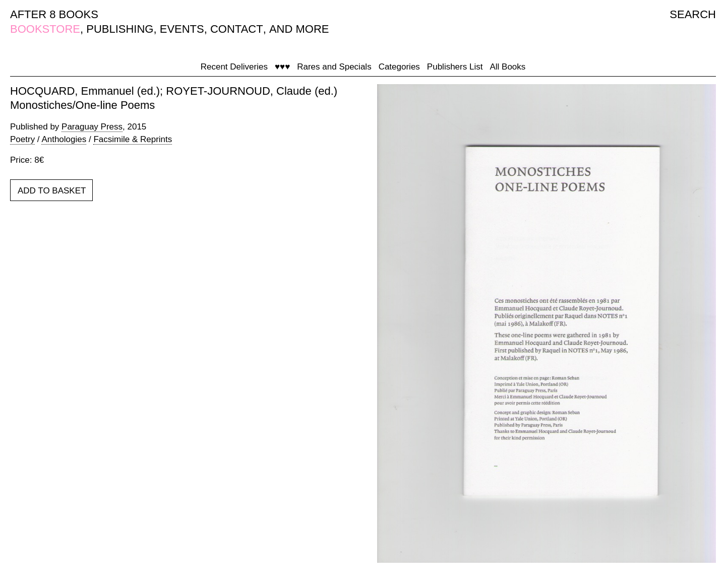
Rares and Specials (334, 67)
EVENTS (182, 29)
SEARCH (693, 14)
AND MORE (299, 29)
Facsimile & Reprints (133, 139)
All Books (507, 67)
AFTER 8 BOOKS (54, 14)
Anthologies (64, 139)
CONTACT (237, 29)
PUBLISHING (120, 29)
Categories (399, 67)
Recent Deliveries (234, 67)
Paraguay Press (92, 127)
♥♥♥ (282, 67)
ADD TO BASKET (52, 191)
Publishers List (455, 67)
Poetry (22, 139)
